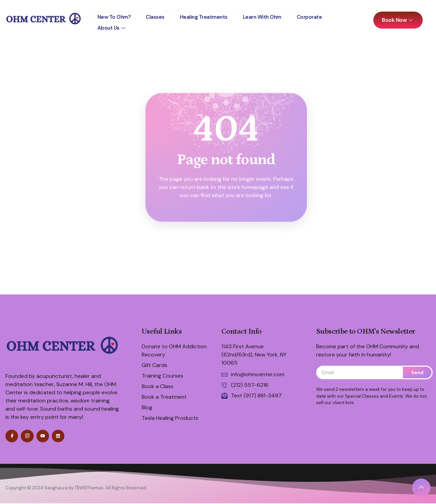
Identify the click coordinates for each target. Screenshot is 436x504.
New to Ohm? (115, 16)
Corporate (317, 16)
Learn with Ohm (268, 16)
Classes (158, 16)
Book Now (398, 20)
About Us (113, 24)
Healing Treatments (208, 16)
